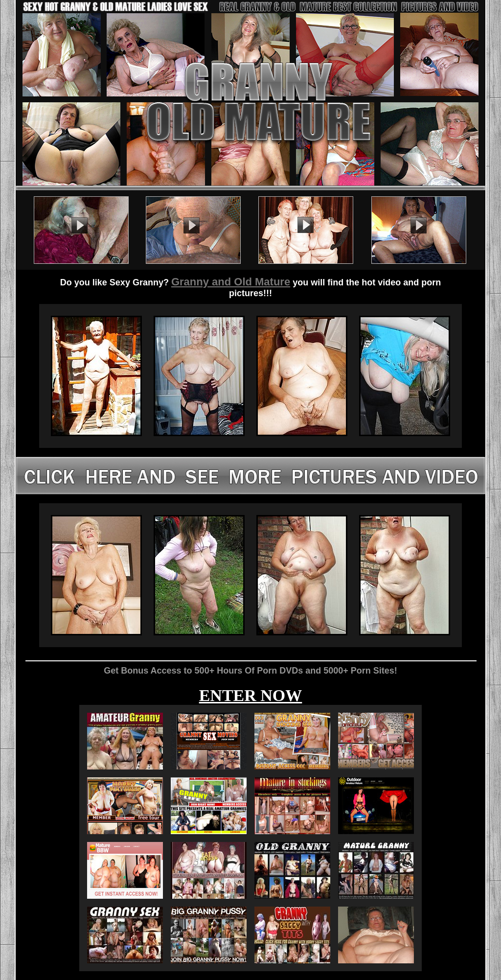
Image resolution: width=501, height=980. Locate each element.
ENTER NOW (251, 695)
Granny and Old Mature (231, 282)
